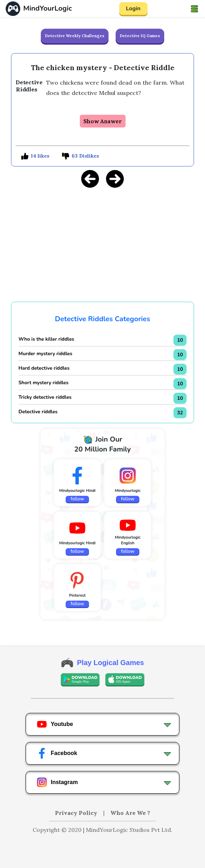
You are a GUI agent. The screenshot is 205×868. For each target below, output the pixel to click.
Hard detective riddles (44, 368)
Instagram (57, 782)
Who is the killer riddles (46, 339)
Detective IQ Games (140, 36)
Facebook (57, 753)
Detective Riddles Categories (102, 319)
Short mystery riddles (43, 383)
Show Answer (103, 121)
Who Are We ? (130, 813)
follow (77, 499)
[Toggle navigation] (194, 8)
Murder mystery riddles (45, 354)
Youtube (55, 724)
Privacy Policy (77, 813)
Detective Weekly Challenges (75, 36)
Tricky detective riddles (45, 397)
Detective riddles (38, 412)
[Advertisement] (102, 244)
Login (133, 8)
